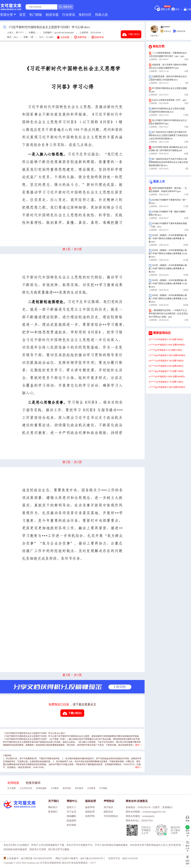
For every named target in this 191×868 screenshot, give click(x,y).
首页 (22, 15)
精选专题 (52, 15)
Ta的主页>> (155, 36)
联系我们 (53, 812)
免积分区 (85, 15)
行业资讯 (69, 15)
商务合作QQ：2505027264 (139, 821)
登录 (175, 9)
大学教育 (91, 788)
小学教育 (55, 788)
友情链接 (13, 783)
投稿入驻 (102, 15)
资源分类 (8, 15)
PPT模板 (103, 788)
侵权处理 (90, 812)
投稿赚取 (71, 816)
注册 (187, 9)
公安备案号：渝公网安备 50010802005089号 (28, 858)
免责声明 (90, 816)
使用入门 (71, 807)
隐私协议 (108, 812)
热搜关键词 (33, 783)
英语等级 (67, 788)
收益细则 (71, 821)
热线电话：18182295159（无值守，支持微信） (150, 807)
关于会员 (71, 812)
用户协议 (108, 807)
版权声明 (90, 807)
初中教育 (79, 788)
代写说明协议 (111, 816)
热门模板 (36, 15)
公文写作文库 (26, 788)
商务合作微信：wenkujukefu (140, 816)
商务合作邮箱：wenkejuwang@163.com (146, 812)
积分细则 (71, 825)
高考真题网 (41, 788)
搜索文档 (65, 7)
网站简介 (53, 807)
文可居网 (11, 788)
